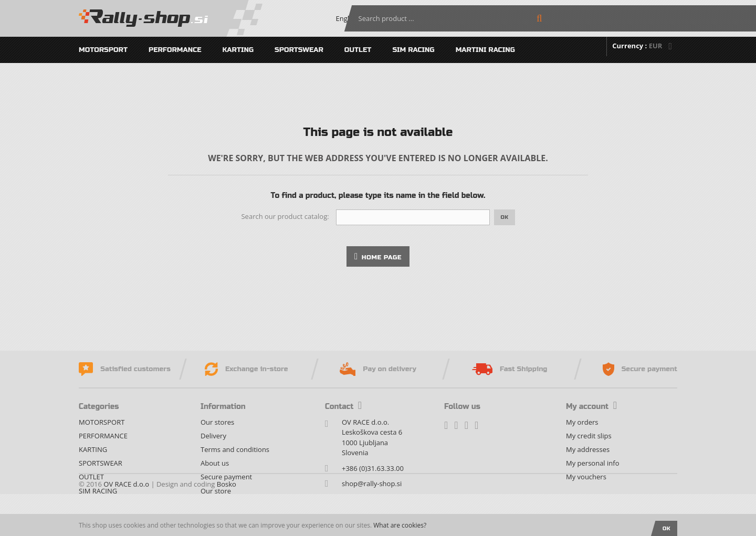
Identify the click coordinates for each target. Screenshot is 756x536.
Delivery (213, 436)
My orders (582, 422)
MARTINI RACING (485, 50)
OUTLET (358, 50)
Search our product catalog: (285, 216)
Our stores (217, 422)
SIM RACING (413, 50)
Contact (343, 407)
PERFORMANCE (175, 50)
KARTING (238, 50)
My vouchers (586, 477)
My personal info (592, 463)
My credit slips (589, 436)
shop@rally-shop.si (372, 484)
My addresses (588, 449)
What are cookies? (400, 525)
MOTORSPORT (103, 50)
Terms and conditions (235, 449)
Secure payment (226, 477)
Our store (216, 491)
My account (591, 407)
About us (215, 463)
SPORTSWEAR (299, 50)
